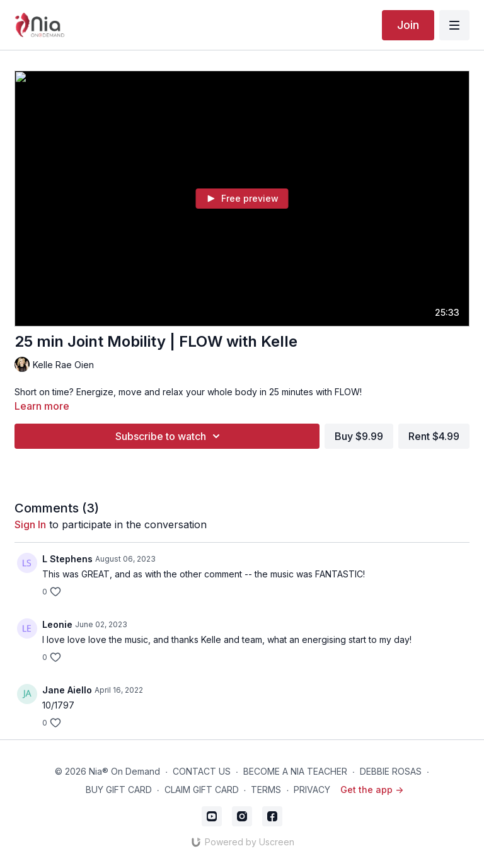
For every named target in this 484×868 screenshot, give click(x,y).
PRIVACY (312, 790)
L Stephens (67, 559)
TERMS (266, 790)
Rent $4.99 (434, 436)
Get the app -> (372, 790)
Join (408, 25)
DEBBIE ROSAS (391, 771)
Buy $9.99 (359, 436)
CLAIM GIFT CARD (202, 790)
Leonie (57, 624)
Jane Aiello (67, 690)
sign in (30, 524)
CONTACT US (202, 771)
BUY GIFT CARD (119, 790)
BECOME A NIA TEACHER (295, 771)
